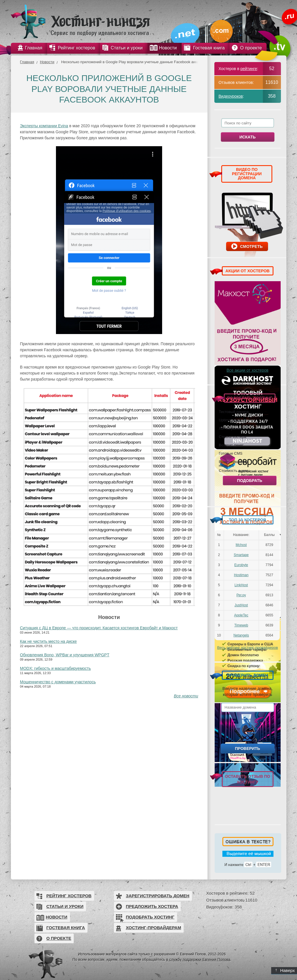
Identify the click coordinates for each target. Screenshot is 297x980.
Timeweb (241, 625)
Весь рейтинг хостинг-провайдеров (248, 648)
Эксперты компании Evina (44, 126)
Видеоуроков (231, 96)
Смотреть (251, 246)
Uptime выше (230, 420)
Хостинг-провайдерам (154, 928)
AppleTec (241, 615)
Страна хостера (233, 437)
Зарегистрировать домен (158, 896)
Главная (27, 62)
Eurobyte (241, 565)
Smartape (241, 555)
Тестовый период (234, 412)
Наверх (285, 970)
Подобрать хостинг (150, 917)
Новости (47, 62)
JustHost (241, 605)
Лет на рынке (230, 428)
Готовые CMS (231, 453)
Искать (247, 137)
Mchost (241, 545)
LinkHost (241, 585)
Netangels (241, 635)
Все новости (186, 696)
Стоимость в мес (234, 470)
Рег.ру (241, 595)
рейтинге (249, 69)
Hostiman (241, 575)
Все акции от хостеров (248, 370)
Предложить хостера (152, 906)
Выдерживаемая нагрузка (233, 463)
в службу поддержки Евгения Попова (198, 959)
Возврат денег (231, 445)
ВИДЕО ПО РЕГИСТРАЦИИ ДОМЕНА (247, 174)
